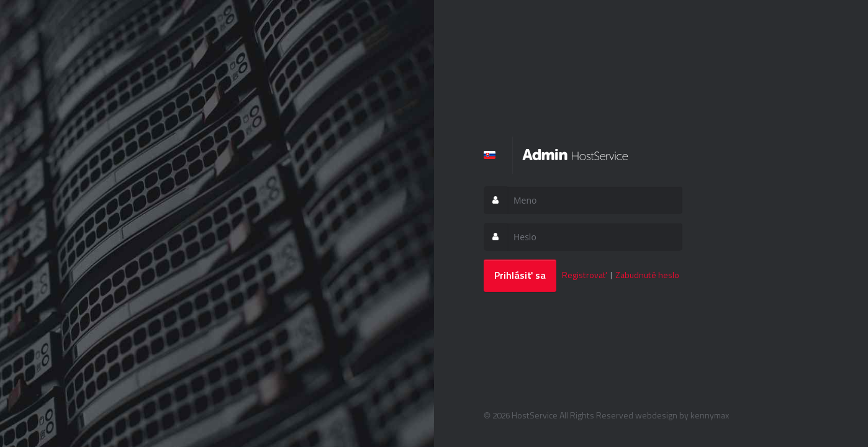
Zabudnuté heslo (647, 275)
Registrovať (585, 275)
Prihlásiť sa (520, 275)
